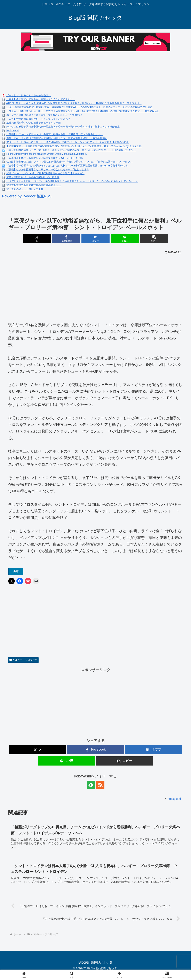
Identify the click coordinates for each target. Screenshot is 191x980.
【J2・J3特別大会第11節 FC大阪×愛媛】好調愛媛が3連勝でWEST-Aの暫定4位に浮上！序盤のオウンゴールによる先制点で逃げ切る (79, 107)
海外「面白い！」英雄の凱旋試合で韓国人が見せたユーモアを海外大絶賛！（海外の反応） (57, 138)
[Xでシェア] (37, 239)
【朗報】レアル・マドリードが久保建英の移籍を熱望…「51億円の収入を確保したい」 (54, 134)
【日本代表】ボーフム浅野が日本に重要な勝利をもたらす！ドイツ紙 (45, 158)
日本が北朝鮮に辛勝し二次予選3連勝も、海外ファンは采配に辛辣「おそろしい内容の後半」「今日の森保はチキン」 (71, 150)
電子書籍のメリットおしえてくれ (25, 189)
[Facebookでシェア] (66, 239)
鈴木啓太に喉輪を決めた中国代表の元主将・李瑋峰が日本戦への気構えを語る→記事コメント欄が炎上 (63, 127)
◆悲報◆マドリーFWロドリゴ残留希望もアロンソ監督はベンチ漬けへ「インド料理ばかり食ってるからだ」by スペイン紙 (74, 146)
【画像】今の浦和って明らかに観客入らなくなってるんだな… (41, 99)
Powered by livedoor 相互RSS (27, 196)
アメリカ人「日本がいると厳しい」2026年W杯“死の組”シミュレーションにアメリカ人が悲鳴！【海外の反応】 (68, 142)
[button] (154, 239)
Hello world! (13, 131)
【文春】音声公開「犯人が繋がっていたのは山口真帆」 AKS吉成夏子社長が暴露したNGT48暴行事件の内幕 (67, 166)
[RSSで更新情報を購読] (100, 785)
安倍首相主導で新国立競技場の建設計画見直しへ (33, 185)
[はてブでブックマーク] (95, 239)
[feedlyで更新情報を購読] (91, 785)
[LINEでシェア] (125, 239)
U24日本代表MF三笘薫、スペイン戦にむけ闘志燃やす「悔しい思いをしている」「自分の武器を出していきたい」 (69, 162)
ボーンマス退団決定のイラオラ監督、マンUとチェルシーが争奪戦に (44, 115)
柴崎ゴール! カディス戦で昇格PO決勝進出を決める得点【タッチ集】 (45, 173)
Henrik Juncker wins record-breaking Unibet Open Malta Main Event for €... (47, 154)
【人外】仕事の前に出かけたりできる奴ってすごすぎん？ (38, 119)
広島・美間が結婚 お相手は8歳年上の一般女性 (33, 177)
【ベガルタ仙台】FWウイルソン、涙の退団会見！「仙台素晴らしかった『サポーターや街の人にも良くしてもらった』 (72, 181)
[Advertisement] (95, 286)
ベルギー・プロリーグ (23, 660)
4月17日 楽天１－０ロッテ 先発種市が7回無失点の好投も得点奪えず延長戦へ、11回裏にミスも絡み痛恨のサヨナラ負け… (74, 103)
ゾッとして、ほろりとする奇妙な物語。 (29, 95)
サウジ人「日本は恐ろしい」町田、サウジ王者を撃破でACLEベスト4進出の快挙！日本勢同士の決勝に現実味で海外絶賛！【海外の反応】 (83, 111)
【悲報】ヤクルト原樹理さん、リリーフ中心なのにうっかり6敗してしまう (48, 170)
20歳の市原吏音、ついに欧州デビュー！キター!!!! (34, 123)
